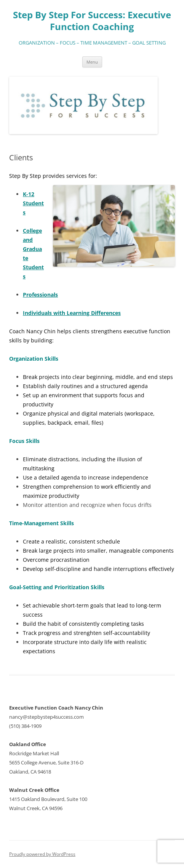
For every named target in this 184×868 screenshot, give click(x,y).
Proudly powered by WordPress (42, 854)
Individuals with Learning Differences (72, 313)
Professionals (40, 295)
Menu (92, 62)
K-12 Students (33, 203)
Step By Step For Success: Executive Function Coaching (92, 21)
